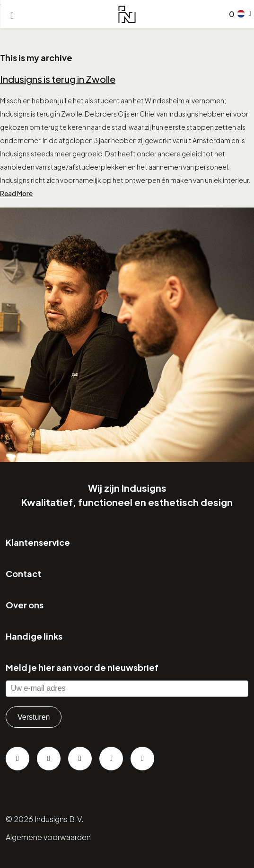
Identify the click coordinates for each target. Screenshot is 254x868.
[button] (244, 14)
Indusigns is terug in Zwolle (58, 79)
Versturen (34, 717)
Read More (16, 193)
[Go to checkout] (230, 14)
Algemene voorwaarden (48, 837)
